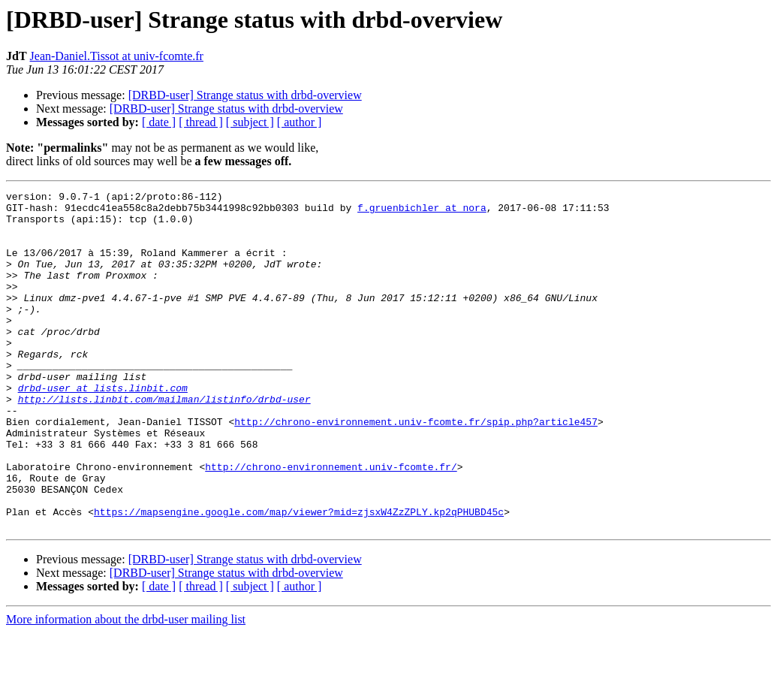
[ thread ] (201, 122)
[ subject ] (250, 122)
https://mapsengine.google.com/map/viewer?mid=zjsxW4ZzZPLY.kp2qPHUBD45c (299, 577)
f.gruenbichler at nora (422, 212)
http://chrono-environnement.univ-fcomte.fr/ (331, 523)
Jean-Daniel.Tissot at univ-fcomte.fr (117, 56)
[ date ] (159, 122)
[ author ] (300, 122)
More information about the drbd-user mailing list (126, 687)
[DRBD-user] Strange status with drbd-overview (245, 95)
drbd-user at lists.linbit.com (103, 428)
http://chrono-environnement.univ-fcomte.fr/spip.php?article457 (416, 469)
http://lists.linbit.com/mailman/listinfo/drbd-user (164, 442)
